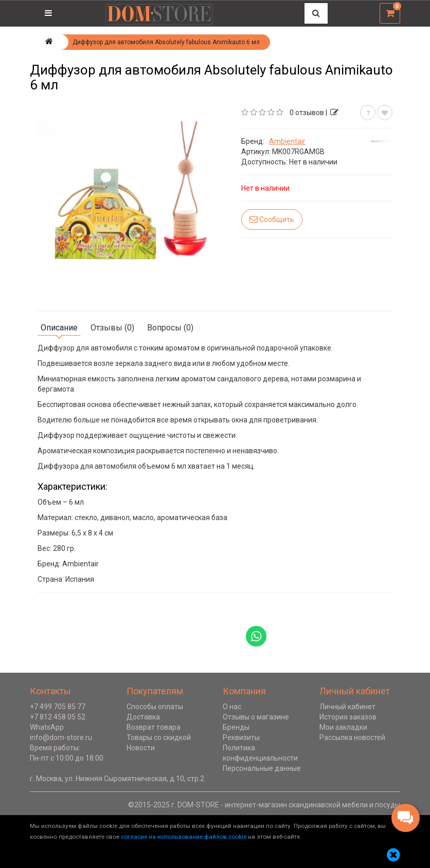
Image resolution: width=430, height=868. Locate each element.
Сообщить (272, 219)
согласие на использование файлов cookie (184, 837)
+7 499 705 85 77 (58, 707)
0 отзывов (307, 113)
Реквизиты (241, 737)
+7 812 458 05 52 (58, 717)
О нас (232, 707)
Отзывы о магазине (256, 717)
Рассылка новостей (352, 737)
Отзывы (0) (112, 328)
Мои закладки (343, 727)
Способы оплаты (155, 707)
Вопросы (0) (170, 328)
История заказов (348, 717)
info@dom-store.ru (61, 737)
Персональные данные (262, 768)
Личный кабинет (347, 707)
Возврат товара (154, 727)
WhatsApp (47, 727)
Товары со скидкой (159, 737)
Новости (141, 748)
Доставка (143, 717)
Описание (59, 328)
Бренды (236, 727)
